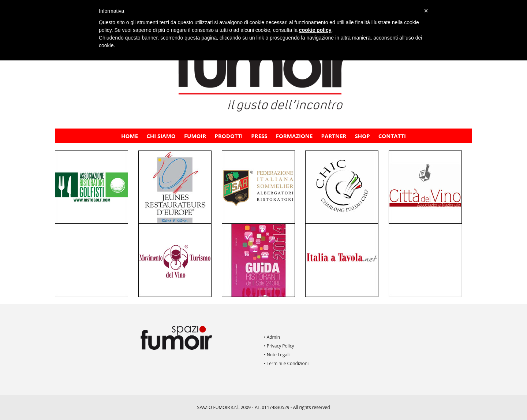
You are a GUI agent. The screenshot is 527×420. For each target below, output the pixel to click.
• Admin (272, 337)
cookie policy (315, 30)
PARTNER (334, 136)
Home (130, 136)
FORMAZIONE (294, 136)
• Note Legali (277, 355)
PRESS (259, 136)
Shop (362, 136)
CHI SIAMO (161, 136)
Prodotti (229, 136)
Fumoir (195, 136)
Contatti (392, 136)
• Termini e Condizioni (286, 363)
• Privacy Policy (279, 346)
